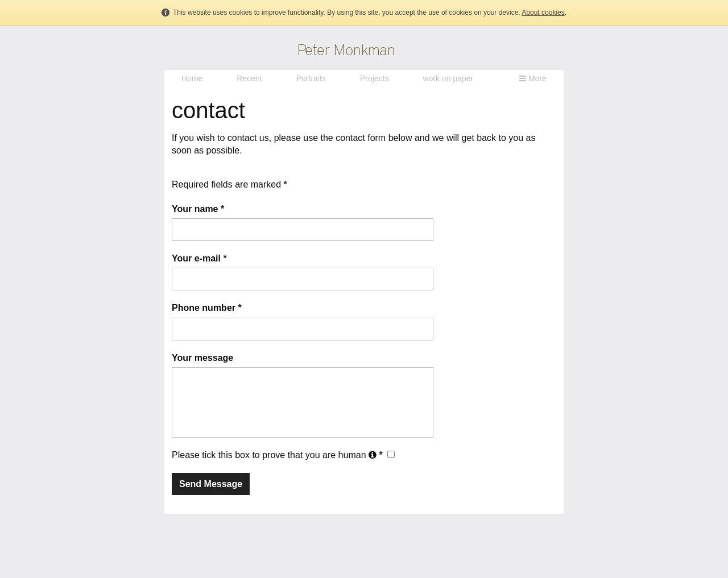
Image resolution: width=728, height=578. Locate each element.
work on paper (448, 78)
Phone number (207, 308)
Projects (375, 78)
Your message (202, 358)
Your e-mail (199, 258)
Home (192, 78)
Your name (198, 209)
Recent (249, 78)
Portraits (311, 78)
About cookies (543, 13)
